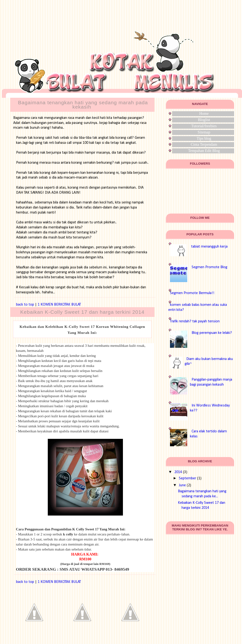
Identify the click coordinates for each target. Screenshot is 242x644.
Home (204, 113)
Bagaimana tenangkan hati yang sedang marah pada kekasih (83, 105)
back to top (25, 305)
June (182, 485)
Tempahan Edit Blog (204, 151)
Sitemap (204, 132)
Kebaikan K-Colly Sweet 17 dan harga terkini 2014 (82, 312)
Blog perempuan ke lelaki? (212, 333)
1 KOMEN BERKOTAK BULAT (59, 305)
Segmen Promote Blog (209, 267)
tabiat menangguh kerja (209, 247)
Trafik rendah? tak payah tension (195, 321)
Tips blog (204, 138)
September (188, 478)
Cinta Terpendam (204, 144)
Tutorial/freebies (204, 126)
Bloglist (204, 120)
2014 (178, 472)
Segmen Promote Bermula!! (192, 293)
